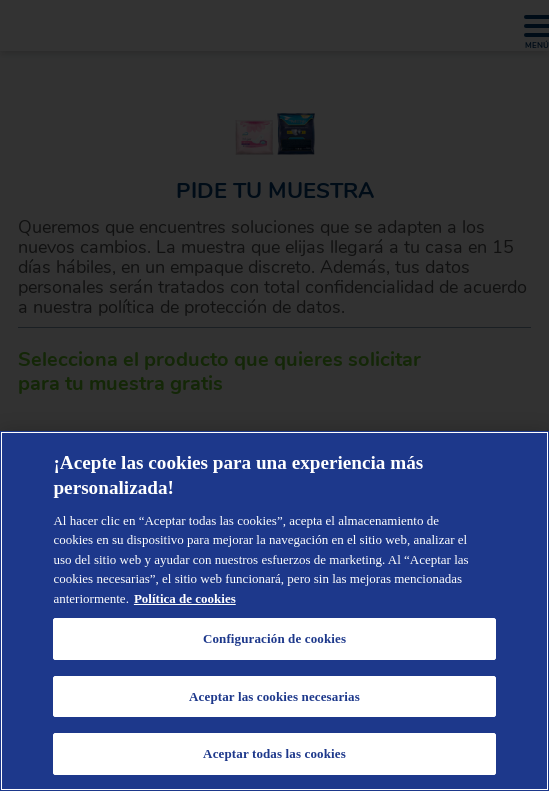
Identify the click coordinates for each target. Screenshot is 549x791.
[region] (274, 611)
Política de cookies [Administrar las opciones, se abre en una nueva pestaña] (185, 598)
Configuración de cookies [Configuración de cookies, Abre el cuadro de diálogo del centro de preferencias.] (274, 638)
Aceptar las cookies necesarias (274, 696)
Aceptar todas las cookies (274, 753)
